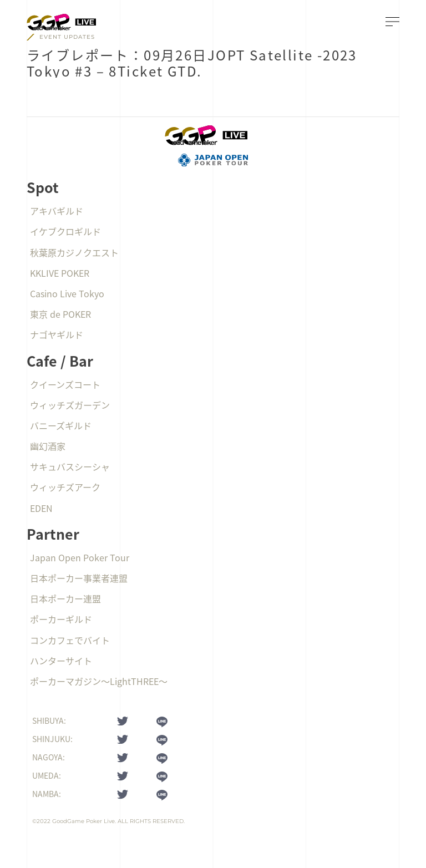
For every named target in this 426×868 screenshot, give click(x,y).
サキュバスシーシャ (70, 466)
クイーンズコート (65, 384)
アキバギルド (57, 211)
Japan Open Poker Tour (80, 557)
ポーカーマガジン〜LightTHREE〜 (99, 681)
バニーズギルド (61, 425)
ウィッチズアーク (65, 487)
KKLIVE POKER (60, 273)
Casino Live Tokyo (67, 293)
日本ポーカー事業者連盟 (79, 578)
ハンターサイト (61, 661)
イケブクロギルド (65, 231)
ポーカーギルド (61, 619)
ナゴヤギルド (57, 334)
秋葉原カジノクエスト (74, 252)
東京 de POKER (60, 314)
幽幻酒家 (48, 446)
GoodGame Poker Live (83, 821)
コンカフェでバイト (70, 640)
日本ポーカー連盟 (65, 598)
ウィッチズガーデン (70, 405)
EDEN (41, 508)
